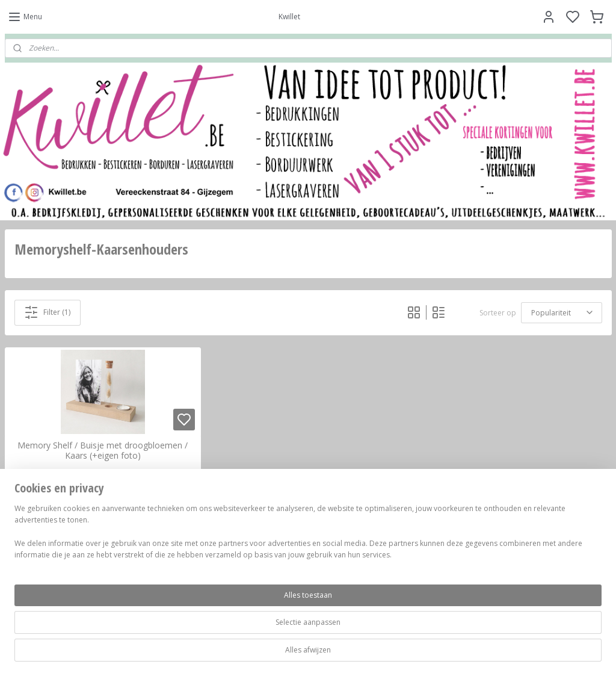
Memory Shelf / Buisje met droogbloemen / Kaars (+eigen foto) (103, 451)
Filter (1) (47, 312)
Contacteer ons (441, 553)
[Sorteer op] (562, 312)
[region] (229, 634)
